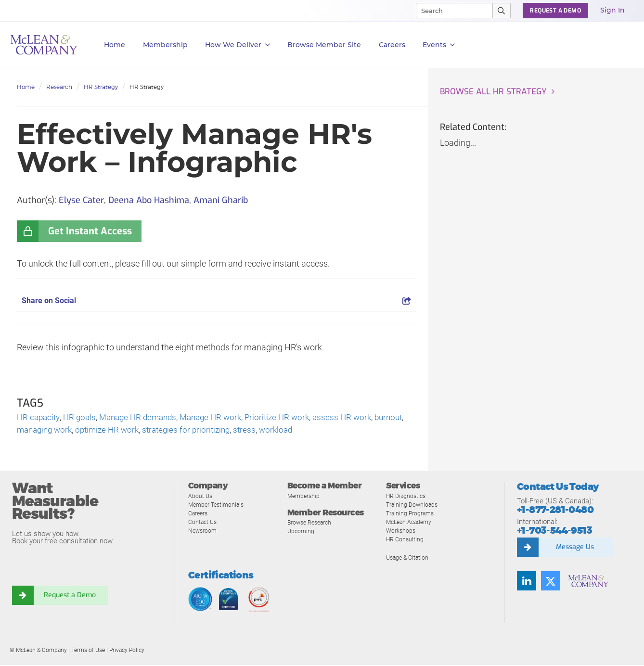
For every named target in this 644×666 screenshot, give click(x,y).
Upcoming (302, 532)
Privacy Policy (127, 651)
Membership (165, 45)
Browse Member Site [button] (324, 45)
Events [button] (439, 45)
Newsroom (203, 532)
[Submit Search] (502, 11)
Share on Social (216, 301)
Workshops (401, 532)
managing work (80, 431)
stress (290, 431)
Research (59, 87)
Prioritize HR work (291, 418)
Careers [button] (392, 45)
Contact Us (203, 523)
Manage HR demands (144, 418)
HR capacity (39, 418)
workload (322, 431)
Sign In (612, 10)
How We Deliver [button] (238, 45)
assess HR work (359, 418)
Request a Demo (70, 597)
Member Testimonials (218, 506)
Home (115, 45)
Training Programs (411, 514)
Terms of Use (88, 651)
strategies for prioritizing (229, 431)
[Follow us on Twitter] (551, 582)
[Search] (450, 11)
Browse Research (311, 523)
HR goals (83, 418)
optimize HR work (146, 431)
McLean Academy (411, 523)
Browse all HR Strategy (495, 92)
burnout (32, 431)
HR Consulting (405, 540)
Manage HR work (221, 418)
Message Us (575, 549)
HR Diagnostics (407, 497)
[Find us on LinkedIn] (527, 582)
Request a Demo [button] (555, 11)
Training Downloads (413, 506)
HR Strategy (101, 87)
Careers (199, 514)
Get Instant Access (90, 231)
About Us (201, 497)
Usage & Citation (409, 558)
